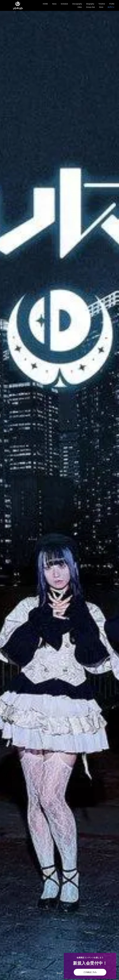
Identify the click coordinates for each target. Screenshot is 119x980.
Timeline (102, 4)
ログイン (111, 7)
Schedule (64, 4)
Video (80, 7)
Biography (90, 4)
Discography (77, 4)
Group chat (90, 7)
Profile (112, 4)
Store (101, 7)
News (54, 4)
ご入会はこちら (90, 972)
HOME (45, 4)
